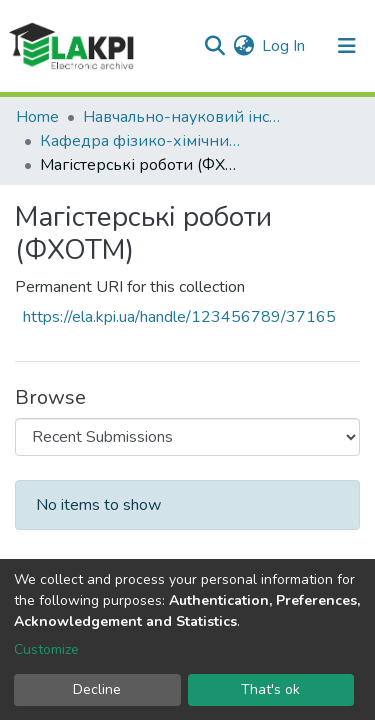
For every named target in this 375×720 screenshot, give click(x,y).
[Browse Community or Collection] (187, 437)
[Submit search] (214, 46)
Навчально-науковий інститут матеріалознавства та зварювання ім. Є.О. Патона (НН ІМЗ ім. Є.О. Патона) (183, 117)
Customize (46, 649)
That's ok (270, 689)
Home (37, 117)
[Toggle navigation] (347, 46)
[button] (243, 46)
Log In (284, 46)
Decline (97, 689)
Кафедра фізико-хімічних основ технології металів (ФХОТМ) (140, 141)
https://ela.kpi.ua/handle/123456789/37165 (179, 317)
